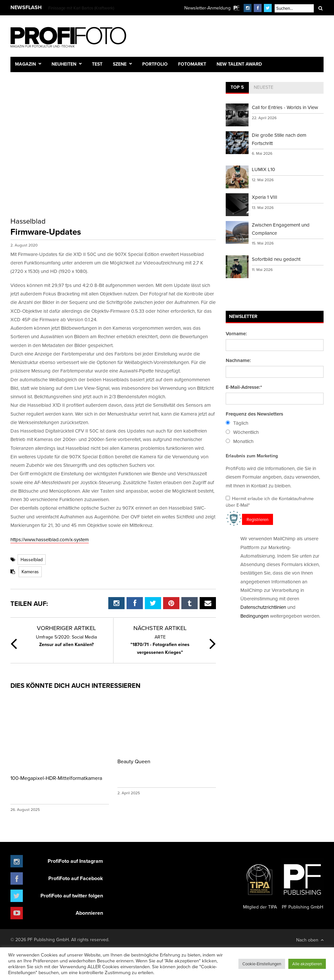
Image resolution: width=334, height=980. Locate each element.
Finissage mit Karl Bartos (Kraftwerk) (81, 8)
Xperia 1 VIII (265, 197)
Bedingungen (255, 616)
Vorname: (236, 334)
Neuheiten (64, 64)
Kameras (30, 572)
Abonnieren (89, 913)
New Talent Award (239, 64)
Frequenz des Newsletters (254, 414)
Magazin (25, 64)
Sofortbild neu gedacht (276, 259)
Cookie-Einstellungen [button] (262, 964)
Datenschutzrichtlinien (263, 607)
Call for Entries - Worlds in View (285, 107)
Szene (120, 64)
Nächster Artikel (160, 628)
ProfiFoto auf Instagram (75, 861)
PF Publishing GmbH (302, 884)
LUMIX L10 (263, 169)
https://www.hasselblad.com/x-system (50, 539)
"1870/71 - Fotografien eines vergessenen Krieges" (160, 645)
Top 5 (237, 87)
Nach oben (310, 940)
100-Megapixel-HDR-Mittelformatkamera (56, 778)
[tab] (237, 88)
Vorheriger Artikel (66, 628)
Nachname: (238, 360)
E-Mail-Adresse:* (244, 387)
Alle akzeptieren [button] (307, 964)
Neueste (264, 87)
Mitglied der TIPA (260, 884)
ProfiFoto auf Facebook (76, 878)
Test (97, 64)
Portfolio (155, 64)
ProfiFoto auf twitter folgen (72, 896)
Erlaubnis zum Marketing (252, 456)
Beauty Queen (134, 761)
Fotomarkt (192, 64)
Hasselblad (32, 560)
